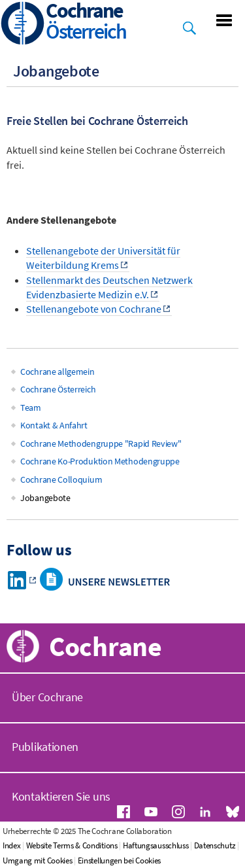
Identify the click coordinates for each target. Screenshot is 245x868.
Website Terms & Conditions (72, 845)
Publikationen (45, 747)
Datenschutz (215, 845)
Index (12, 845)
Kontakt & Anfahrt (54, 425)
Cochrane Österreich (58, 389)
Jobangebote (45, 498)
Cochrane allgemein (57, 372)
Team (31, 408)
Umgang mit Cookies (38, 860)
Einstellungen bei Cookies (120, 860)
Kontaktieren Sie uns (61, 796)
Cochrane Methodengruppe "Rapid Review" (101, 443)
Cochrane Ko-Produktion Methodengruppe (100, 461)
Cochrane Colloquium (61, 479)
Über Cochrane (47, 697)
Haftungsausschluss (156, 845)
